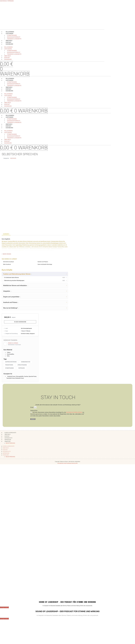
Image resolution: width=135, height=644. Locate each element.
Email (32, 408)
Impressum (6, 454)
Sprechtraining (24, 365)
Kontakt (5, 450)
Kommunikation (28, 362)
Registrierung (10, 444)
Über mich (6, 448)
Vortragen (23, 368)
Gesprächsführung (12, 362)
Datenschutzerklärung (74, 413)
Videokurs (13, 158)
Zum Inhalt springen (7, 1)
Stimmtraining (10, 368)
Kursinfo (6, 234)
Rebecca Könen (13, 343)
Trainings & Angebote (14, 54)
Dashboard (9, 44)
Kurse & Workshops (9, 447)
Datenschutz (34, 411)
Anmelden (8, 442)
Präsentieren (10, 365)
